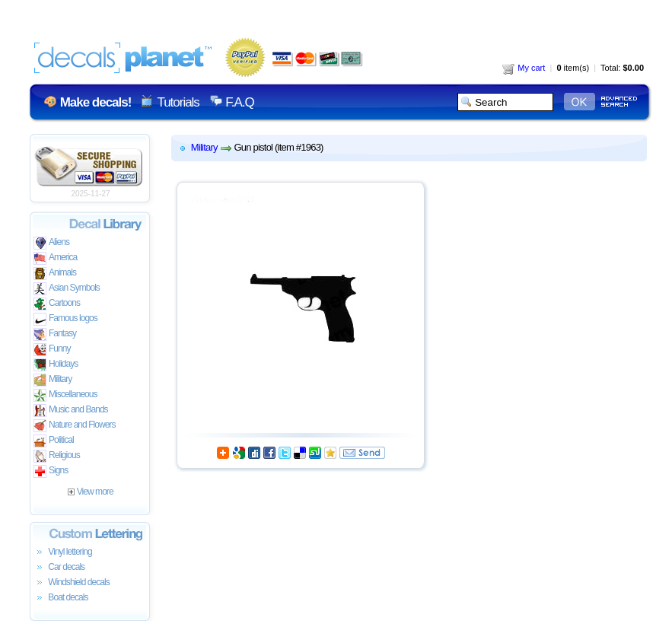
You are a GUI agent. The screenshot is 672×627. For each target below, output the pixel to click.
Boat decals (61, 598)
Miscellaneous (65, 395)
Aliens (51, 243)
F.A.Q (239, 102)
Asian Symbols (67, 289)
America (55, 258)
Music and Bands (71, 411)
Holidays (56, 365)
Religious (57, 456)
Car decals (59, 568)
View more (90, 492)
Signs (51, 471)
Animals (55, 274)
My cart (524, 68)
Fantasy (55, 334)
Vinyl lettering (63, 552)
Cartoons (57, 304)
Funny (52, 350)
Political (54, 441)
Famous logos (65, 319)
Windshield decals (72, 583)
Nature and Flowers (74, 426)
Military (53, 380)
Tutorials (178, 102)
